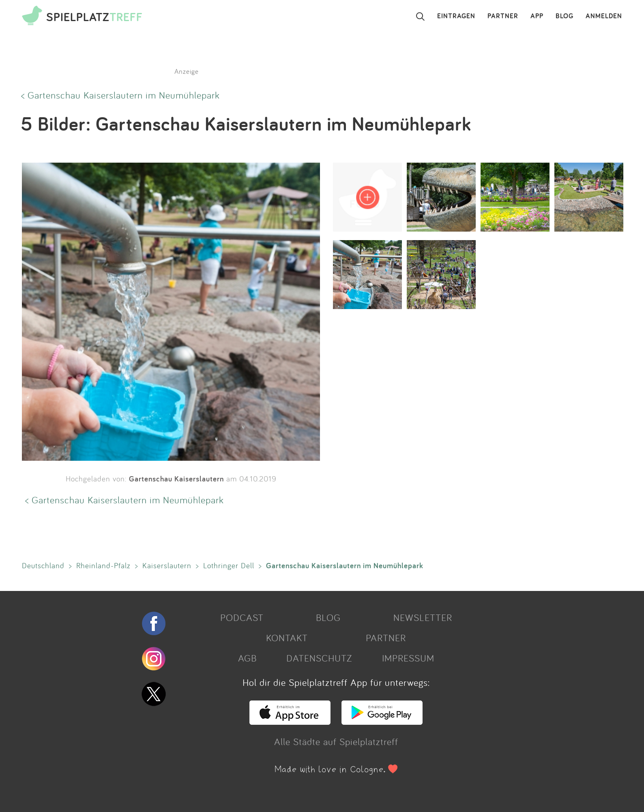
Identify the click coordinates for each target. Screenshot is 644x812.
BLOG (565, 16)
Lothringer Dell (229, 565)
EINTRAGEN (456, 16)
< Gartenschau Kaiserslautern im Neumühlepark (120, 95)
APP (537, 16)
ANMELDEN (604, 16)
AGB (247, 658)
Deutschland (43, 565)
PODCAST (242, 617)
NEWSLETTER (423, 617)
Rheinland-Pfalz (103, 565)
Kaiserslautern (167, 565)
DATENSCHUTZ (319, 658)
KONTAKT (287, 638)
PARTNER (503, 16)
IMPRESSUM (408, 658)
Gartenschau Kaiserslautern (176, 479)
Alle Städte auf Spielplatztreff (336, 741)
